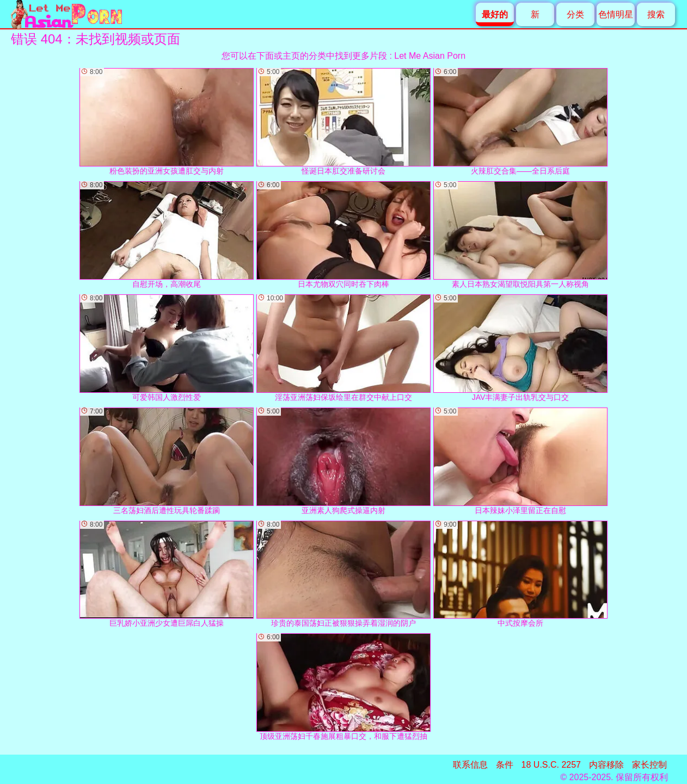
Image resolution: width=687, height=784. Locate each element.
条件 (505, 765)
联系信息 (470, 765)
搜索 (656, 14)
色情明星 (616, 14)
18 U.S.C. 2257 (551, 765)
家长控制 (649, 765)
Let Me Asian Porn (430, 56)
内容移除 (606, 765)
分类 (575, 14)
